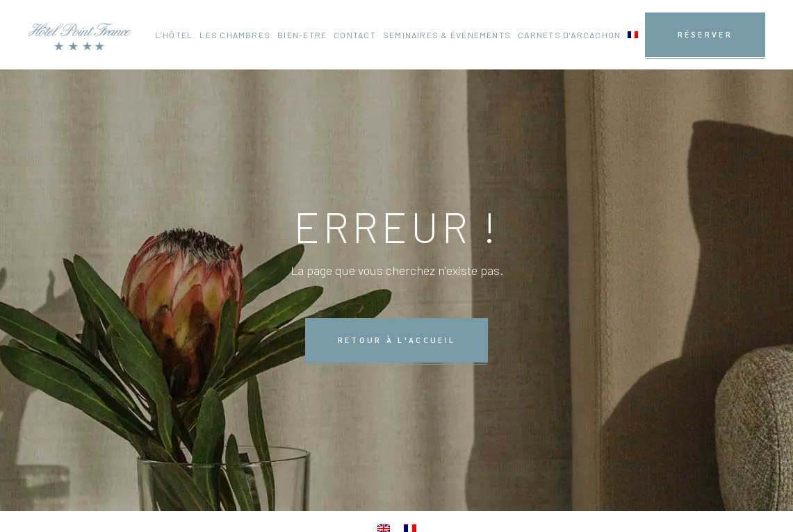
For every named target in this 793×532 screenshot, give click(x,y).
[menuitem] (633, 35)
